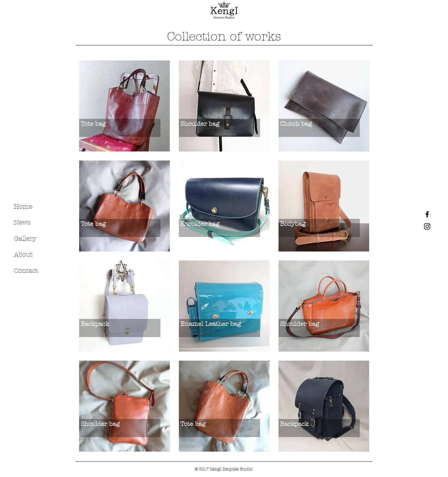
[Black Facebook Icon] (427, 214)
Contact (26, 271)
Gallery (25, 238)
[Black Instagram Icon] (427, 226)
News (22, 222)
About (23, 255)
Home (23, 206)
